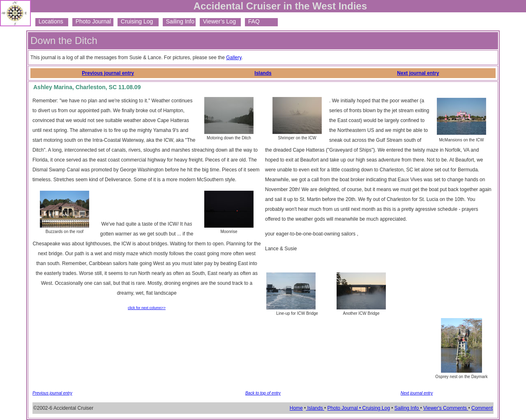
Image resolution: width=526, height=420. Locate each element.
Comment (482, 408)
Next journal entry (418, 73)
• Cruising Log (375, 408)
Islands (263, 73)
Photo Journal (92, 21)
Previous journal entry (108, 73)
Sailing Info (179, 21)
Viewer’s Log (218, 21)
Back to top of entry (263, 393)
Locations (49, 21)
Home (296, 408)
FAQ (252, 21)
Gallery (234, 58)
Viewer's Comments (446, 408)
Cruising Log (135, 21)
